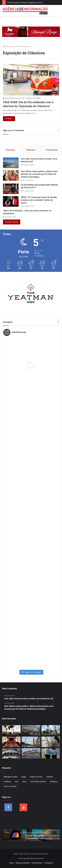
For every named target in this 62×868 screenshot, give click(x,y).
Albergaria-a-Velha (11, 777)
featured (50, 777)
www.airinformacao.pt (12, 98)
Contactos (48, 863)
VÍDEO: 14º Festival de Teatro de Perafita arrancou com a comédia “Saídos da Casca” (39, 200)
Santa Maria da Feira (38, 782)
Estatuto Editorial (23, 863)
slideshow (54, 782)
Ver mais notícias (12, 222)
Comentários (52, 150)
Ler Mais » (9, 119)
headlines (7, 782)
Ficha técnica (37, 863)
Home (7, 46)
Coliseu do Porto (36, 777)
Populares (10, 150)
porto (24, 782)
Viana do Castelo (10, 786)
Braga (24, 777)
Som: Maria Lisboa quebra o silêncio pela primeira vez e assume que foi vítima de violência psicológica (39, 174)
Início (12, 863)
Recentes (31, 150)
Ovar (17, 782)
